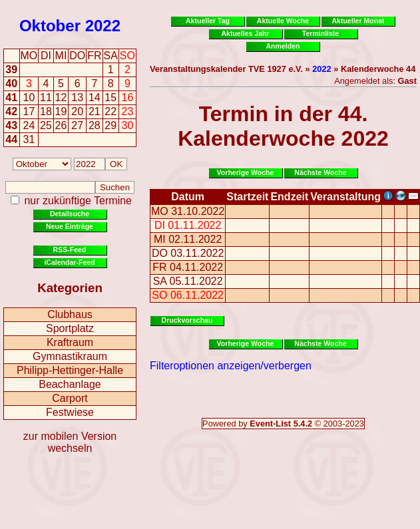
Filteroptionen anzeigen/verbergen (231, 366)
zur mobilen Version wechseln (70, 442)
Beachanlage (70, 384)
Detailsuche (70, 214)
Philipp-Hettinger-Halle (70, 370)
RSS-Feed (70, 250)
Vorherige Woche (246, 172)
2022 (103, 26)
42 (11, 111)
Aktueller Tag (208, 21)
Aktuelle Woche (283, 21)
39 (11, 70)
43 (11, 125)
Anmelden (283, 46)
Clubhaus (70, 314)
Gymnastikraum (70, 356)
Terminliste (320, 33)
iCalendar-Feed (69, 262)
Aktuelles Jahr (245, 33)
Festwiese (70, 412)
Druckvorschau (187, 320)
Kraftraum (70, 342)
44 (11, 139)
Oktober (50, 26)
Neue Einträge (70, 226)
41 (11, 97)
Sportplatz (70, 328)
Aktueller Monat (358, 21)
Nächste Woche (320, 172)
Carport (70, 398)
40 (11, 84)
